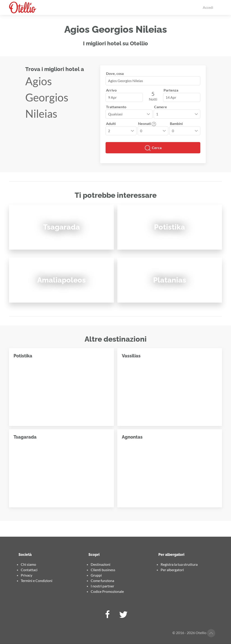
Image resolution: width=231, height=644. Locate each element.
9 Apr (112, 97)
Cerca (153, 148)
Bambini (176, 123)
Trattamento (116, 107)
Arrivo (111, 90)
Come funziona (102, 581)
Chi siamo (28, 564)
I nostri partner (102, 586)
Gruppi (96, 575)
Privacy (27, 575)
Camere (161, 107)
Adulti (111, 123)
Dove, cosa (115, 73)
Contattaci (29, 570)
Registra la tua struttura (179, 564)
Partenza (171, 90)
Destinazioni (100, 564)
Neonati (147, 123)
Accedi (208, 7)
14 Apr (171, 97)
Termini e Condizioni (37, 581)
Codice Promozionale (107, 591)
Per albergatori (172, 570)
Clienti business (103, 570)
